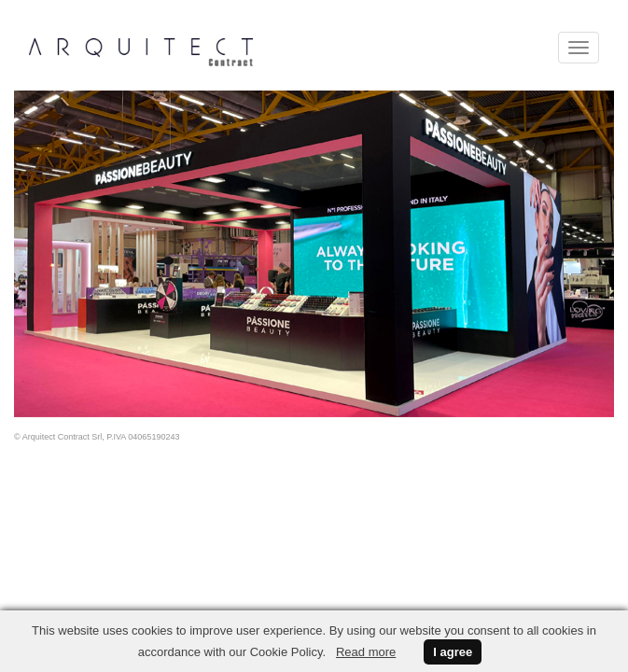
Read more (366, 652)
